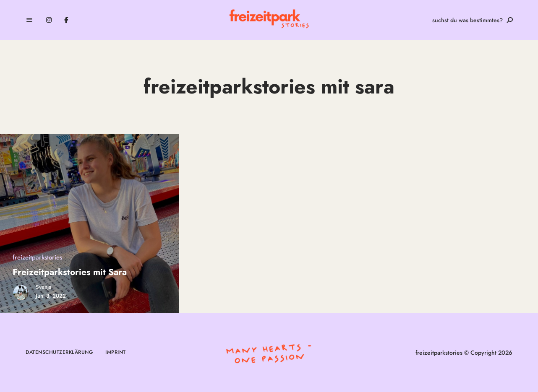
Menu (29, 20)
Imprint (116, 352)
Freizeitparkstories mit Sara (70, 272)
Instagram (49, 20)
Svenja (44, 287)
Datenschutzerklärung (59, 352)
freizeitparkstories (37, 257)
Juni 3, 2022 (51, 296)
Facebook (66, 20)
